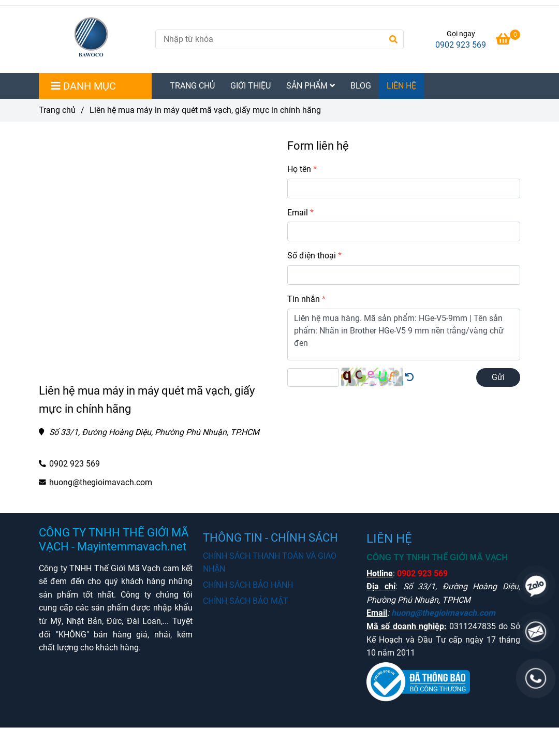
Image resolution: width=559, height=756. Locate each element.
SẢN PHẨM (311, 86)
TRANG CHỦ (192, 86)
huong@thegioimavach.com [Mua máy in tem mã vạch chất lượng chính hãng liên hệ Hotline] (101, 482)
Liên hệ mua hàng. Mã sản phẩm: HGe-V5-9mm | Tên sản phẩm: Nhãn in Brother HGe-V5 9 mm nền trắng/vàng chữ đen (404, 335)
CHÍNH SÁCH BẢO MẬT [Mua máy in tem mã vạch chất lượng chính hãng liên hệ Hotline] (246, 601)
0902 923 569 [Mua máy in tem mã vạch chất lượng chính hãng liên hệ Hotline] (461, 45)
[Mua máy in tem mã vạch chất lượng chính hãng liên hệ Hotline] (508, 41)
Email (298, 213)
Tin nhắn (304, 299)
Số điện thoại (312, 256)
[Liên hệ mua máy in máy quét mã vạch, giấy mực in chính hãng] (93, 39)
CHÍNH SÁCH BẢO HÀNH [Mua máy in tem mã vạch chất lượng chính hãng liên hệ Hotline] (248, 585)
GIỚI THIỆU (251, 86)
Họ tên (299, 169)
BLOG (361, 86)
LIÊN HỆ (401, 86)
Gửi (498, 377)
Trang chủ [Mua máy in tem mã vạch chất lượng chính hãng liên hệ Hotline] (57, 110)
